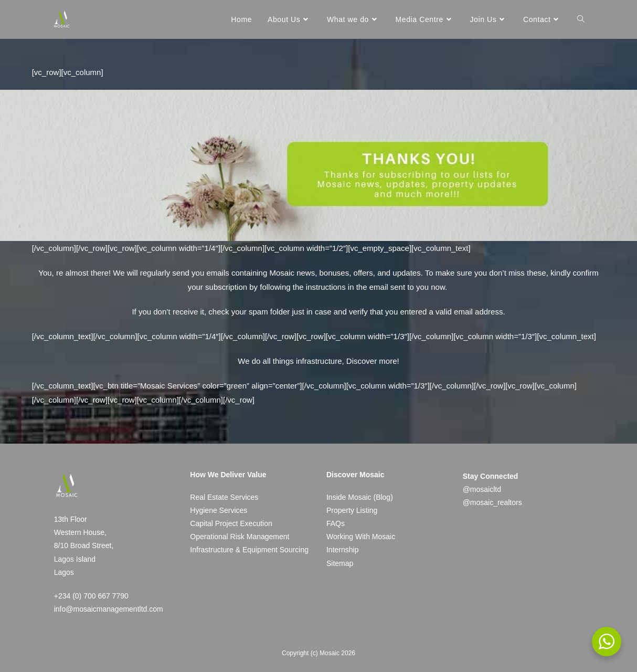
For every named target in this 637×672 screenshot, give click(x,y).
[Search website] (581, 19)
